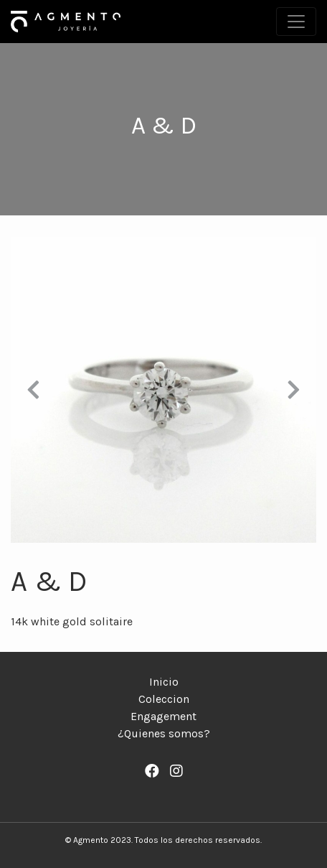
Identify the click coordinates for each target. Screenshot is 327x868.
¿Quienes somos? (164, 733)
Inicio (164, 682)
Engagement (163, 716)
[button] (34, 390)
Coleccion (164, 699)
